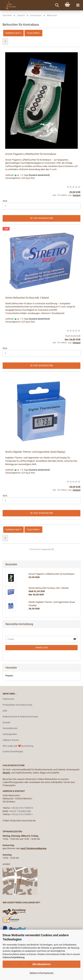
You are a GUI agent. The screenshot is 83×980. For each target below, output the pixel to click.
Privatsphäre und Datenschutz (17, 705)
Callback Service (11, 740)
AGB (5, 711)
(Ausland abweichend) (39, 175)
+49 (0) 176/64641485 (20, 811)
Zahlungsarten (10, 734)
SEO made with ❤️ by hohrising (18, 746)
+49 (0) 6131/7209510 (22, 808)
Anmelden (42, 648)
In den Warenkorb (42, 218)
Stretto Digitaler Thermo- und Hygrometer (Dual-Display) (35, 452)
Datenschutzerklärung (13, 957)
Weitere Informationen (42, 973)
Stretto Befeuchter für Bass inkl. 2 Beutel (27, 298)
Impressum (8, 699)
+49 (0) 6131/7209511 (22, 814)
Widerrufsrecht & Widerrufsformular (20, 717)
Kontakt (6, 723)
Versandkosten (10, 728)
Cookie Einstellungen (13, 751)
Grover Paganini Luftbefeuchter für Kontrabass (31, 154)
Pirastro (9, 676)
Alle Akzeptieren (41, 964)
